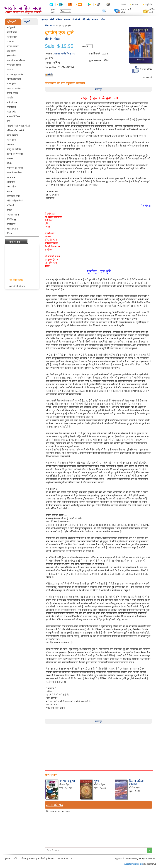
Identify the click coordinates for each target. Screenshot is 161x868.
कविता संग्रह (12, 37)
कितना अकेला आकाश (136, 782)
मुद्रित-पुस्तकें (12, 21)
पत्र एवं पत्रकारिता (14, 173)
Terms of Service (65, 858)
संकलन (10, 159)
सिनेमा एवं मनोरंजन (15, 154)
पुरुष (96, 781)
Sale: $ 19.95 (59, 46)
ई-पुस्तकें (27, 21)
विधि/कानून (12, 219)
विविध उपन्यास (50, 26)
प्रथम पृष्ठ (99, 89)
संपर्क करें (76, 20)
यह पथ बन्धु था (67, 781)
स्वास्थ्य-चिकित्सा (14, 116)
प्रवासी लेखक (12, 93)
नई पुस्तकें (11, 27)
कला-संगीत (12, 112)
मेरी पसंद (86, 20)
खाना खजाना (12, 135)
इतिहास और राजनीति (16, 130)
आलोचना (11, 182)
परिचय (59, 20)
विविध (10, 163)
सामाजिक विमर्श (14, 196)
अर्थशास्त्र (11, 144)
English (148, 4)
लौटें (50, 75)
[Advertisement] (98, 746)
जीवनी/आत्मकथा (14, 79)
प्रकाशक (135, 4)
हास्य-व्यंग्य (11, 56)
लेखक (123, 4)
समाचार (67, 20)
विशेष (10, 233)
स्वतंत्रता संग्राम (13, 215)
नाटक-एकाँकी (13, 46)
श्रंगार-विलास (12, 229)
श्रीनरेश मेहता (53, 39)
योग (9, 121)
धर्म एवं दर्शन (12, 102)
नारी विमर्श (12, 107)
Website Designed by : (134, 864)
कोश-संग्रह (11, 140)
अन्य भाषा (11, 177)
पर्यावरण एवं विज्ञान (15, 168)
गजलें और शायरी (14, 65)
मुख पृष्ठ (45, 20)
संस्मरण (10, 70)
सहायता (95, 20)
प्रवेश (103, 20)
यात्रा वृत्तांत (12, 84)
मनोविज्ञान (11, 224)
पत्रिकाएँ (11, 205)
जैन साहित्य (12, 187)
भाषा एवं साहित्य (14, 88)
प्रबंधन (10, 210)
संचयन (10, 191)
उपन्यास (10, 42)
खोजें (52, 20)
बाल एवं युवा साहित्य (15, 74)
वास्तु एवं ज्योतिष (14, 149)
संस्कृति (10, 98)
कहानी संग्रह (12, 32)
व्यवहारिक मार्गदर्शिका (16, 60)
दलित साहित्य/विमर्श (15, 201)
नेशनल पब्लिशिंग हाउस (65, 54)
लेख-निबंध (11, 51)
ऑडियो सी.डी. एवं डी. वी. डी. (19, 126)
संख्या (84, 46)
